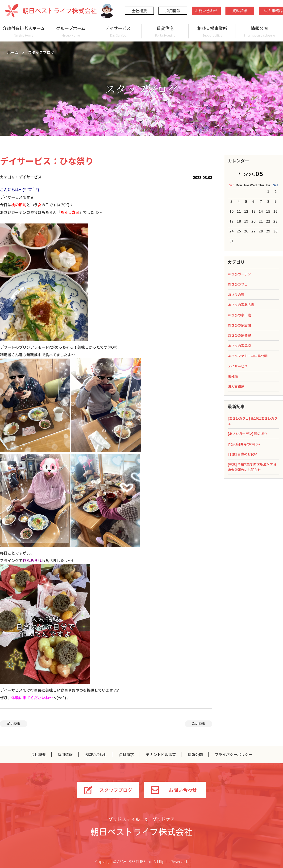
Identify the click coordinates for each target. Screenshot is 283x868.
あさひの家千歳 (239, 315)
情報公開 (259, 31)
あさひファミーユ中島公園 (248, 356)
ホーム (13, 52)
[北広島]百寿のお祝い (244, 444)
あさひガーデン (239, 274)
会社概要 (139, 11)
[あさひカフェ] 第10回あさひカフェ (253, 421)
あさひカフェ (238, 284)
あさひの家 (236, 294)
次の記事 (199, 724)
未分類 (233, 376)
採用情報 (173, 11)
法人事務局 (236, 386)
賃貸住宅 (165, 31)
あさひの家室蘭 (239, 325)
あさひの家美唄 (239, 346)
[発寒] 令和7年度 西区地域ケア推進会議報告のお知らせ (252, 467)
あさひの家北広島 (241, 305)
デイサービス (118, 31)
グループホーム (71, 31)
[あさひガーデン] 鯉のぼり (248, 434)
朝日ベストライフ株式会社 (51, 11)
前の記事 (14, 724)
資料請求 (240, 11)
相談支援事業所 (212, 31)
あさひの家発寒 (239, 335)
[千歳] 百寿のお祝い (243, 454)
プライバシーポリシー (233, 754)
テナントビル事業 (161, 754)
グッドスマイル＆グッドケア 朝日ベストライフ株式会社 (141, 827)
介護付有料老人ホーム (24, 31)
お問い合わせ (206, 11)
